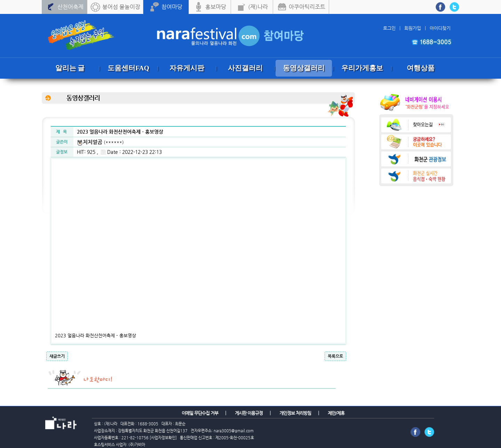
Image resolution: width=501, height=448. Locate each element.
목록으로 (335, 356)
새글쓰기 (57, 356)
